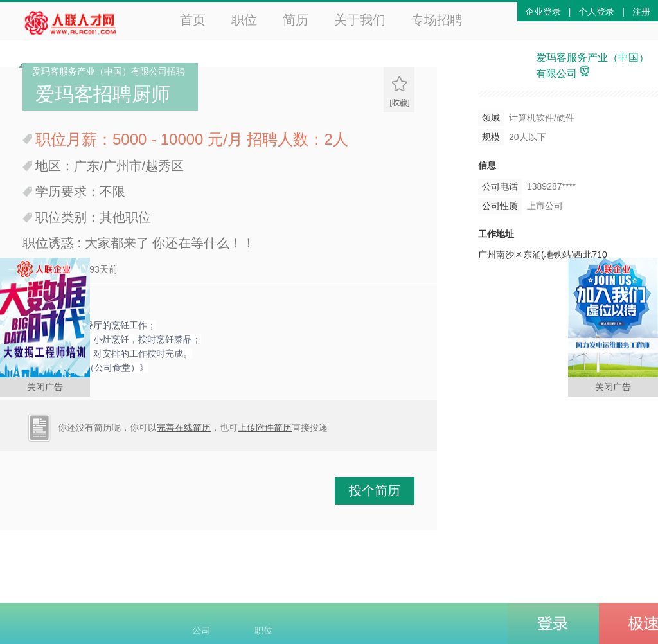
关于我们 (360, 20)
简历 (296, 20)
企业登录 (543, 12)
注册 (641, 12)
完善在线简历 (184, 427)
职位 (244, 20)
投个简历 (375, 490)
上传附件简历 (265, 427)
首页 (193, 20)
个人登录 (596, 12)
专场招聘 (437, 20)
